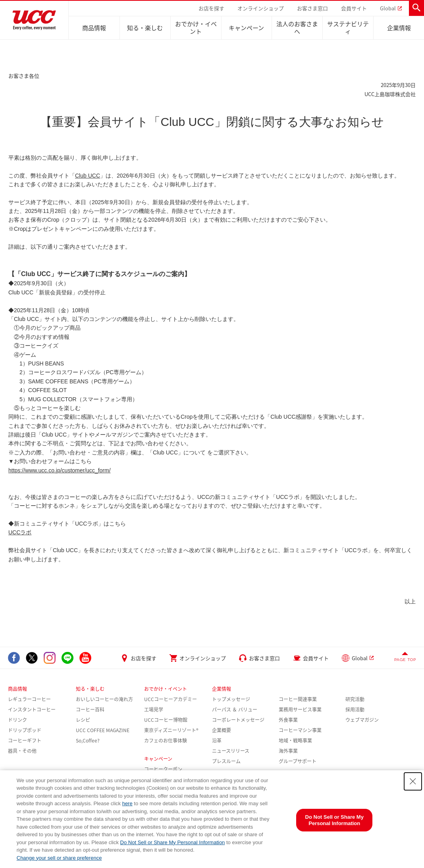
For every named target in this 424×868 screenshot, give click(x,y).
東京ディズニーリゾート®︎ (171, 730)
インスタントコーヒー (32, 709)
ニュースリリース (231, 751)
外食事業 (288, 720)
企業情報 (399, 28)
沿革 (217, 740)
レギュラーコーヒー (29, 699)
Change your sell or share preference (59, 858)
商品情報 (94, 28)
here (127, 803)
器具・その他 (22, 751)
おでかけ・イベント (196, 28)
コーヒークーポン (163, 769)
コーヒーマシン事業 (300, 730)
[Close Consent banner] (413, 781)
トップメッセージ (231, 699)
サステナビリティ (348, 28)
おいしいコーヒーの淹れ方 (104, 699)
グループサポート (298, 761)
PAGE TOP (405, 660)
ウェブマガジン (362, 720)
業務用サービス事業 (300, 709)
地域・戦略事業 (295, 740)
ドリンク (17, 720)
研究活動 (355, 699)
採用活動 (355, 709)
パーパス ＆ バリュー (235, 709)
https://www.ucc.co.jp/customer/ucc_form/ (60, 470)
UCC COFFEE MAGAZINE (103, 730)
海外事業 (288, 751)
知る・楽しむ (145, 28)
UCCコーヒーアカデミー (171, 699)
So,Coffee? (88, 740)
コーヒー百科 (90, 709)
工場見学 (154, 709)
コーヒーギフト (25, 740)
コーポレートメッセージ (238, 720)
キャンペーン (246, 28)
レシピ (83, 720)
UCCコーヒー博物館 (166, 720)
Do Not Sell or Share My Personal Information (173, 842)
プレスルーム (226, 761)
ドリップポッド (25, 730)
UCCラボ (20, 532)
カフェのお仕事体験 (166, 740)
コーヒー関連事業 (298, 699)
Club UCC (88, 176)
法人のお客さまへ (297, 28)
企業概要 (222, 730)
